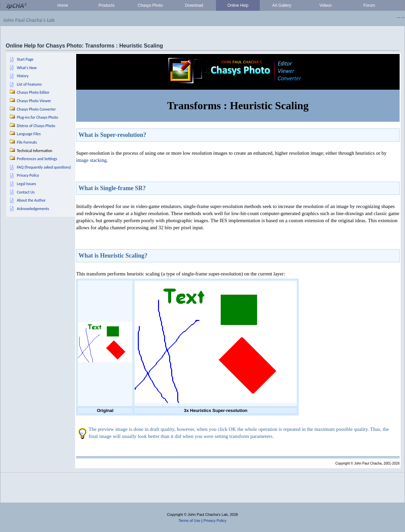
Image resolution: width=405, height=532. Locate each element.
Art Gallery (282, 5)
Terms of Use (190, 521)
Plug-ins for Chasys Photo (37, 117)
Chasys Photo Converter (36, 109)
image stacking (91, 160)
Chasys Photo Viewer (34, 101)
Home (63, 5)
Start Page (25, 59)
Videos (325, 5)
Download (194, 5)
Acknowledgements (33, 209)
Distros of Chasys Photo (36, 126)
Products (106, 5)
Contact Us (26, 192)
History (23, 76)
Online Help (238, 5)
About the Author (31, 200)
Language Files (29, 134)
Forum (369, 5)
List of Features (29, 84)
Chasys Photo (150, 5)
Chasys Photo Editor (33, 92)
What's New (27, 68)
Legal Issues (26, 184)
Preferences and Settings (37, 159)
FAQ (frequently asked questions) (44, 167)
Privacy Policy (28, 175)
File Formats (27, 142)
